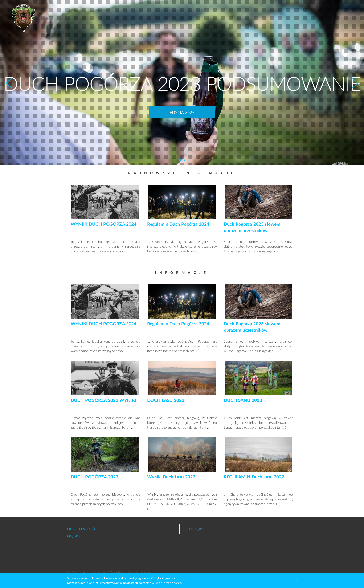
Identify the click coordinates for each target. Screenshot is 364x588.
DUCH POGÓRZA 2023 (94, 477)
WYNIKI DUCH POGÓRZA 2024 (104, 224)
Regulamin (75, 536)
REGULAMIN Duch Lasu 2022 (254, 477)
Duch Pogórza (195, 529)
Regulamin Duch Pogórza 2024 (178, 224)
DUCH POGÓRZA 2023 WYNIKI (104, 401)
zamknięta (295, 580)
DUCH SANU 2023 (243, 401)
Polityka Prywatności (82, 529)
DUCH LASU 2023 (166, 401)
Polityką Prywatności (164, 578)
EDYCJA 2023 (182, 112)
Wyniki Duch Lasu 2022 (171, 477)
